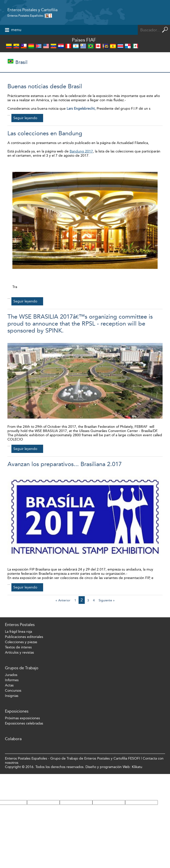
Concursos (13, 691)
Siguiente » (107, 600)
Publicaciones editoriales (24, 637)
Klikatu (137, 767)
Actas (9, 685)
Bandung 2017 (81, 151)
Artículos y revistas (19, 652)
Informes (12, 680)
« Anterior (63, 600)
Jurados (11, 675)
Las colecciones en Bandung (45, 133)
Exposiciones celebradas (24, 723)
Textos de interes (18, 647)
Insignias (12, 696)
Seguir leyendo (25, 118)
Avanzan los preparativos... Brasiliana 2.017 (65, 464)
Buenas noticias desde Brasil (45, 86)
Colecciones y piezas (21, 642)
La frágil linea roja (18, 632)
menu (16, 30)
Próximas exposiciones (22, 718)
